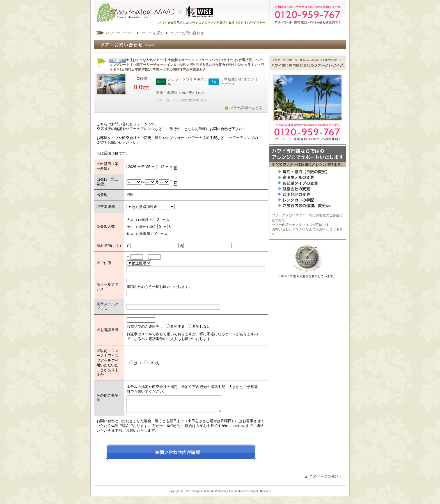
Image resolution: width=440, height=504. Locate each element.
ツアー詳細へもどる (246, 108)
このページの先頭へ (326, 480)
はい (137, 363)
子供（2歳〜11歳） (142, 227)
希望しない (201, 327)
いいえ (154, 363)
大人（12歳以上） (141, 220)
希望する (178, 327)
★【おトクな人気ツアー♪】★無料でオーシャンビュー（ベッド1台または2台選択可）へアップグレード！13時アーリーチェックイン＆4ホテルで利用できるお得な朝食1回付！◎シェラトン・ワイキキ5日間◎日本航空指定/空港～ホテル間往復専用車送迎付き (187, 65)
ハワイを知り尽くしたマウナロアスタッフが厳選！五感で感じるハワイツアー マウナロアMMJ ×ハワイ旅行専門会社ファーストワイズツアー (220, 13)
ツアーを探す (153, 33)
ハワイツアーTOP (120, 33)
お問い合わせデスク (287, 229)
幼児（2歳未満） (140, 234)
